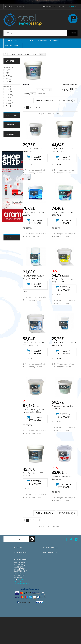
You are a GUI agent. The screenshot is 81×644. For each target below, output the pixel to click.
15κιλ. (9, 97)
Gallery (9, 305)
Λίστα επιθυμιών (11, 115)
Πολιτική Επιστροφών (21, 575)
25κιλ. (9, 103)
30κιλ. (9, 106)
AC (8, 70)
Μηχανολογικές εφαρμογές (48, 41)
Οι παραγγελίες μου (50, 552)
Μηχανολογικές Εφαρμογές (11, 312)
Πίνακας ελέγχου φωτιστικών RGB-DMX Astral (11, 182)
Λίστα (76, 90)
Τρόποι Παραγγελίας (12, 144)
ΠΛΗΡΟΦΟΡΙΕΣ (10, 138)
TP (8, 81)
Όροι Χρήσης (10, 148)
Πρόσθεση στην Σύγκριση (33, 173)
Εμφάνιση (26, 94)
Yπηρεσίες (19, 41)
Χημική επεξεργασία (31, 54)
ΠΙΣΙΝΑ (20, 54)
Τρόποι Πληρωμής (12, 154)
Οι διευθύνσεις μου (50, 569)
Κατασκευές (30, 41)
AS (8, 73)
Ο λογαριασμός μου (51, 548)
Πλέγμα (72, 90)
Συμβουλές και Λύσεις (13, 45)
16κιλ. (9, 100)
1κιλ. (9, 89)
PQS (8, 79)
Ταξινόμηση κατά (29, 90)
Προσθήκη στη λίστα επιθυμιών (35, 170)
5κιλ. (9, 92)
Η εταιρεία (9, 151)
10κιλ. (9, 95)
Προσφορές (10, 162)
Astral (9, 76)
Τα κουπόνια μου (49, 579)
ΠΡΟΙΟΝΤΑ (9, 41)
